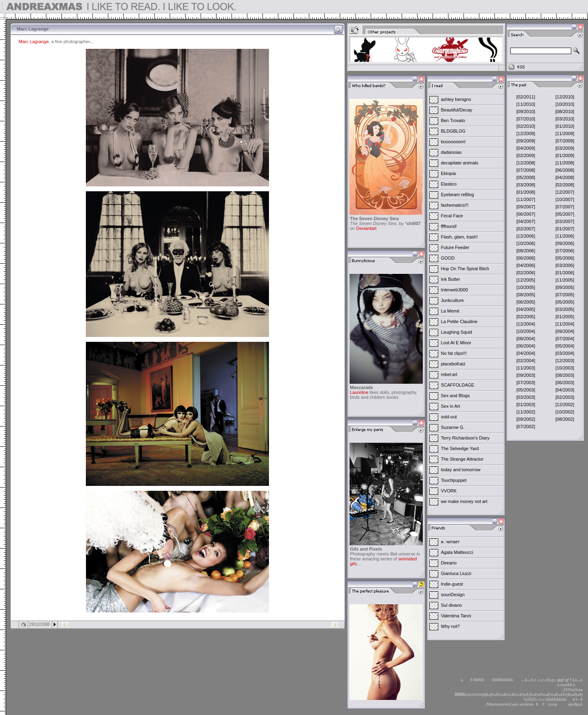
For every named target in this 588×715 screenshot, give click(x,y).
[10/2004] (526, 331)
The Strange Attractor (462, 459)
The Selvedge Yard (460, 448)
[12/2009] (526, 133)
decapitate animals (460, 163)
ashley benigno (456, 99)
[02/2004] (526, 361)
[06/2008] (565, 170)
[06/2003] (565, 383)
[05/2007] (565, 214)
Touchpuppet (454, 480)
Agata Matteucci (457, 552)
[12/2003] (565, 361)
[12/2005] (526, 280)
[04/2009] (526, 148)
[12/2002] (565, 405)
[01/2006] (565, 273)
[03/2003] (526, 397)
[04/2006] (526, 265)
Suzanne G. (453, 427)
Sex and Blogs (456, 396)
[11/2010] (526, 104)
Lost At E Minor (456, 343)
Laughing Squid (457, 332)
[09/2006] (565, 243)
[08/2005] (526, 295)
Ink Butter (451, 279)
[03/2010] (565, 119)
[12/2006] (526, 236)
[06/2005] (526, 302)
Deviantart (366, 228)
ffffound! (449, 226)
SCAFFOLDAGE (458, 385)
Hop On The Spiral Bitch (465, 269)
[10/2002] (565, 412)
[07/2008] (526, 170)
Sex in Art (451, 406)
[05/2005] (565, 302)
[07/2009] (565, 141)
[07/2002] (526, 426)
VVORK (449, 491)
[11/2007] (526, 199)
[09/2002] (526, 419)
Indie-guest (452, 584)
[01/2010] (565, 126)
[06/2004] (526, 346)
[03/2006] (565, 265)
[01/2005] (565, 317)
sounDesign (453, 595)
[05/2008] (526, 177)
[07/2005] (565, 295)
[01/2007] (565, 229)
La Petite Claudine (459, 321)
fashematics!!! (455, 205)
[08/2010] (565, 112)
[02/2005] (526, 317)
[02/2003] (565, 397)
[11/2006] (565, 236)
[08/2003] (565, 375)
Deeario (449, 563)
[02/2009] (526, 155)
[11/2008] (565, 163)
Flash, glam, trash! (459, 237)
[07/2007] (565, 207)
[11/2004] (565, 324)
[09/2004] (565, 331)
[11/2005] (565, 280)
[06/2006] (526, 258)
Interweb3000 (455, 290)
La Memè (450, 311)
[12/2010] (565, 97)
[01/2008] (526, 192)
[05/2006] (565, 258)
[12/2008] (526, 163)
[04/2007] (526, 221)
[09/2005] (565, 287)
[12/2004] (526, 324)
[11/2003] (526, 368)
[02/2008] (565, 185)
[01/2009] (565, 155)
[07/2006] (565, 251)
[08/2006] (526, 251)
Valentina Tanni (456, 616)
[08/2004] (526, 339)
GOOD (448, 258)
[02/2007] (526, 229)
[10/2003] (565, 368)
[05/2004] (565, 346)
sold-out (449, 417)
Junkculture (452, 300)
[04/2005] (526, 309)
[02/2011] (526, 97)
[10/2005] (526, 287)
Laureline (359, 392)
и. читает (450, 542)
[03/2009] (565, 148)
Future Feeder (455, 247)
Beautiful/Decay (457, 110)
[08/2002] (565, 419)
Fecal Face (452, 216)
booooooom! (454, 142)
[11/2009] (565, 133)
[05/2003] (526, 390)
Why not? (450, 626)
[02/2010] (526, 126)
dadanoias (451, 152)
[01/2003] (526, 405)
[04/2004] (526, 353)
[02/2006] (526, 273)
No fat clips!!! (454, 353)
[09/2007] (526, 207)
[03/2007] (565, 221)
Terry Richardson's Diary (465, 438)
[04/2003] (565, 390)
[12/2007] (565, 192)
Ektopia (449, 173)
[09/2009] (526, 141)
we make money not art (464, 501)
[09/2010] (526, 112)
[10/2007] (565, 199)
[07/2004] (565, 339)
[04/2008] (565, 177)
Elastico (449, 184)
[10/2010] (565, 104)
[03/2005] (565, 309)
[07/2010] (526, 119)
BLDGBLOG (454, 131)
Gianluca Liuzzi (456, 573)
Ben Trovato (453, 120)
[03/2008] (526, 185)
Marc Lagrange (34, 42)
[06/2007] (526, 214)
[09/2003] (526, 375)
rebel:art (449, 374)
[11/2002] (526, 412)
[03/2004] (565, 353)
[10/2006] (526, 243)
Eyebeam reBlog (458, 195)
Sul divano (451, 605)
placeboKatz (454, 364)
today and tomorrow (461, 470)
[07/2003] (526, 383)
